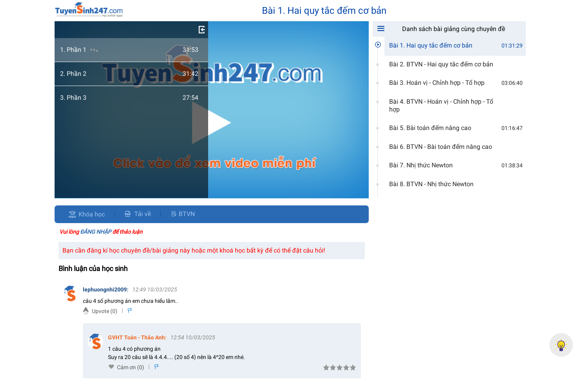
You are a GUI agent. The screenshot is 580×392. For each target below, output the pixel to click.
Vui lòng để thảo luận (101, 232)
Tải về (138, 214)
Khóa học (92, 214)
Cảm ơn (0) (131, 367)
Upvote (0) (105, 311)
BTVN (183, 214)
